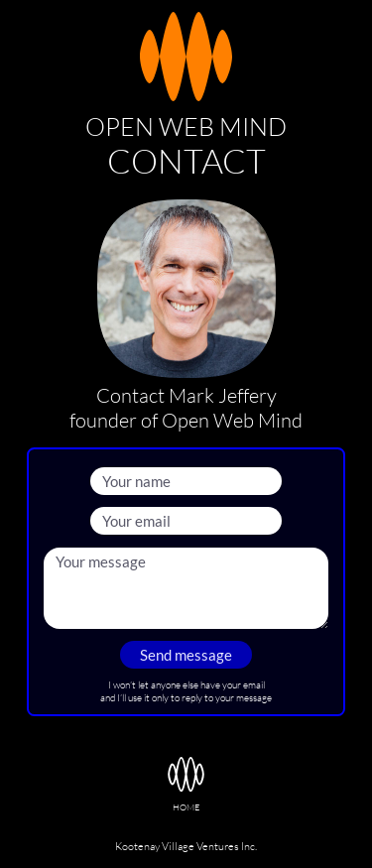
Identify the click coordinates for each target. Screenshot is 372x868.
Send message (186, 655)
